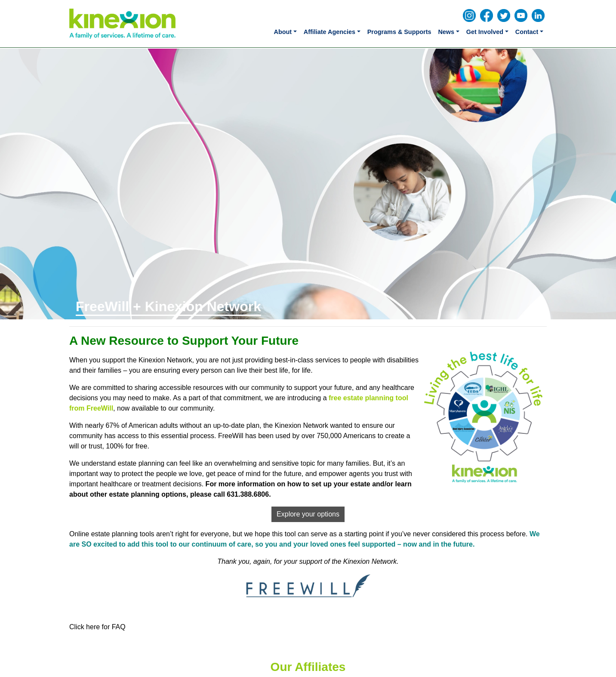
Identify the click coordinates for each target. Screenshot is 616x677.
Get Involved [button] (485, 32)
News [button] (446, 32)
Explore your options (308, 514)
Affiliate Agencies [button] (330, 32)
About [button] (283, 32)
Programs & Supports (399, 32)
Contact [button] (527, 32)
